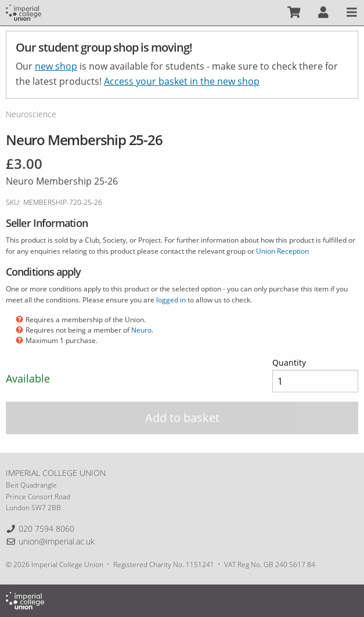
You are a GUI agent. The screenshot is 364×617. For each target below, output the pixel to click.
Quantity (289, 362)
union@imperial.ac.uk (57, 541)
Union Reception (282, 251)
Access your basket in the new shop (182, 81)
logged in (171, 300)
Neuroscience (31, 114)
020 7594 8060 (46, 528)
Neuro (141, 330)
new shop (56, 66)
